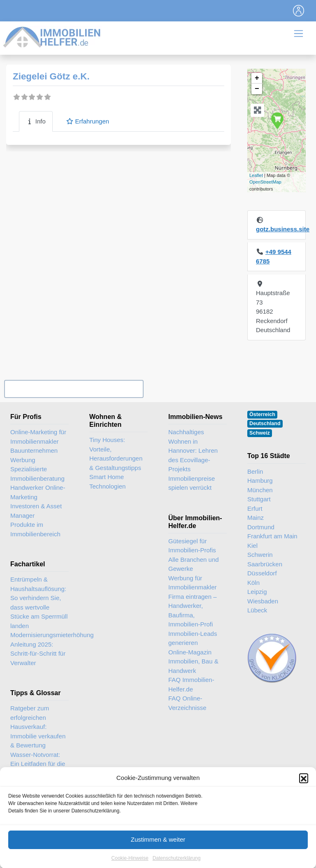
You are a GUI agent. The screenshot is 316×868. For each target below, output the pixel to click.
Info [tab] (36, 121)
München (260, 490)
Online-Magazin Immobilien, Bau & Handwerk (193, 661)
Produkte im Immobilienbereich (35, 529)
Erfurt (255, 508)
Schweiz (260, 433)
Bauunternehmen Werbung (34, 455)
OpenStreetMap (265, 182)
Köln (253, 583)
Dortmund (261, 527)
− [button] (257, 89)
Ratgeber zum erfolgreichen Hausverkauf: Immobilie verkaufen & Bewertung (38, 727)
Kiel (252, 546)
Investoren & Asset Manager (36, 511)
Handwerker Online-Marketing (38, 492)
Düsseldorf (262, 573)
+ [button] (257, 78)
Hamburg (260, 481)
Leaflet (256, 175)
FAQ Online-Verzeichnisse (187, 703)
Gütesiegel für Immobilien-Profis (192, 546)
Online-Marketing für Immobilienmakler (38, 437)
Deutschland (265, 424)
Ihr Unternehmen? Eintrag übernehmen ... (74, 389)
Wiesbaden (263, 601)
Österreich (262, 414)
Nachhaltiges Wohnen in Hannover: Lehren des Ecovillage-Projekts (193, 450)
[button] (304, 787)
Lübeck (257, 610)
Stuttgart (259, 499)
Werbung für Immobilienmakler (193, 583)
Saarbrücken (265, 564)
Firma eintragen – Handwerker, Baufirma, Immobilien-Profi (193, 611)
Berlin (255, 471)
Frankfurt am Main (272, 536)
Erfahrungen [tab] (87, 121)
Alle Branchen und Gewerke (194, 564)
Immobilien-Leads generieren (193, 638)
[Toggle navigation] (299, 11)
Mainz (256, 518)
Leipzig (257, 592)
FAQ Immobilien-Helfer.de (191, 684)
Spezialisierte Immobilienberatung (37, 474)
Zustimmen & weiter (158, 848)
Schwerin (260, 555)
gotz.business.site (283, 229)
